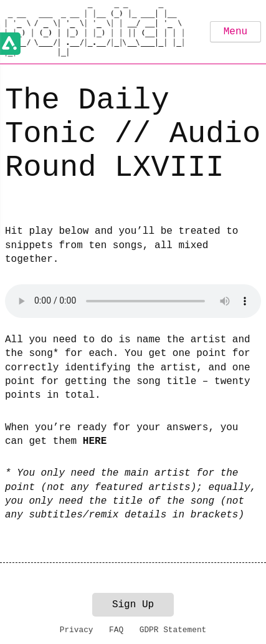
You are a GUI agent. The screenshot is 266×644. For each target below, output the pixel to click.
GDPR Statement (173, 630)
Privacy (77, 630)
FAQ (116, 630)
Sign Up (133, 605)
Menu (235, 32)
